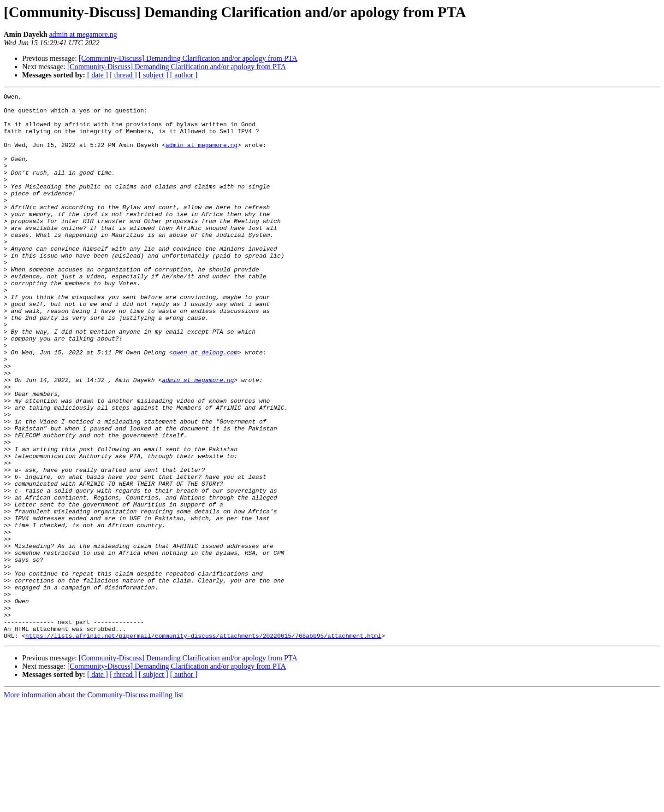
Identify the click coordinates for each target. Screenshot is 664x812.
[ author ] (184, 75)
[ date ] (98, 75)
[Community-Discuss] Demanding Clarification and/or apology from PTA (188, 58)
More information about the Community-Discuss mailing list (93, 804)
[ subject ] (154, 75)
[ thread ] (123, 75)
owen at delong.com (205, 405)
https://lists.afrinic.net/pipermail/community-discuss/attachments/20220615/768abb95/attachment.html (203, 745)
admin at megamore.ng (83, 34)
